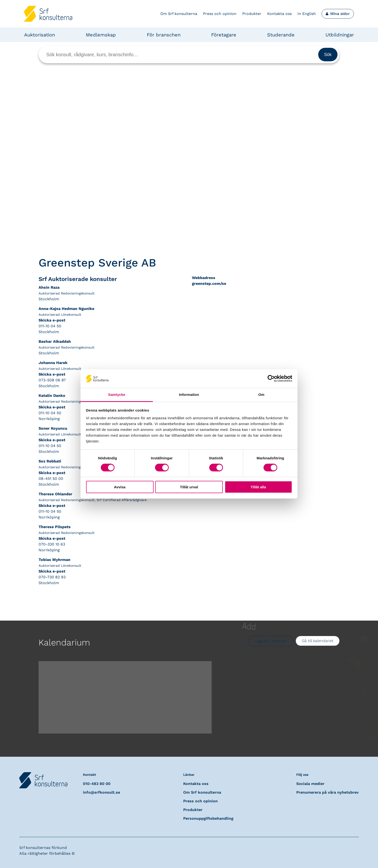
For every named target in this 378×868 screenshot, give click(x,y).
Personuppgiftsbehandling (208, 818)
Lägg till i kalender (271, 641)
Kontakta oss (279, 14)
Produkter (252, 14)
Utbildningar (340, 35)
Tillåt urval (189, 487)
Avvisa (120, 487)
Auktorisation (40, 35)
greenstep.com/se (209, 283)
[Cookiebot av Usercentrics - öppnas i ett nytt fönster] (271, 378)
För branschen (164, 35)
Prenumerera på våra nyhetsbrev (327, 792)
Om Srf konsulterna (179, 14)
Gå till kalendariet (318, 641)
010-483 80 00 (97, 784)
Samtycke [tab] (117, 395)
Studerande (281, 35)
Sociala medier (310, 784)
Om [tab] (261, 395)
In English (307, 14)
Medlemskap (101, 35)
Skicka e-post (52, 320)
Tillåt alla (258, 487)
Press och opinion (220, 14)
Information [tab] (189, 395)
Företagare (224, 35)
